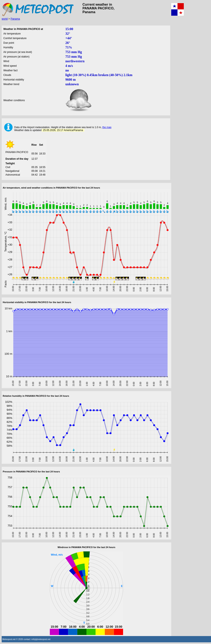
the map (107, 127)
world (5, 19)
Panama (15, 19)
